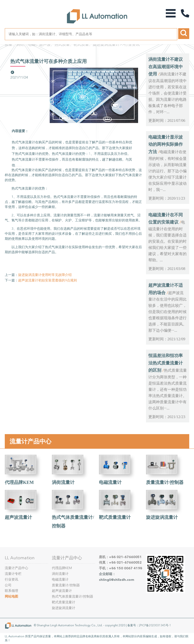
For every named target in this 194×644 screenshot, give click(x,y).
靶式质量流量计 (115, 517)
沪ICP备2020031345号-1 (155, 625)
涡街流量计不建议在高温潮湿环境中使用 (166, 67)
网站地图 (11, 596)
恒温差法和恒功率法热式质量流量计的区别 (166, 363)
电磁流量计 (110, 482)
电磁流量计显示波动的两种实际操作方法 (166, 144)
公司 (8, 585)
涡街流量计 (63, 482)
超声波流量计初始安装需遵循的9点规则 (48, 280)
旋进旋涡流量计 (162, 517)
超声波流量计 (18, 517)
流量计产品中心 (30, 441)
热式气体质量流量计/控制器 (73, 596)
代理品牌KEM (19, 482)
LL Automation (20, 558)
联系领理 (11, 591)
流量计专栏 (13, 574)
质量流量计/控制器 (165, 482)
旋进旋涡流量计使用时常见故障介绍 (45, 275)
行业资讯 (132, 44)
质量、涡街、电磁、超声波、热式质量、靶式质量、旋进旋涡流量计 (62, 44)
